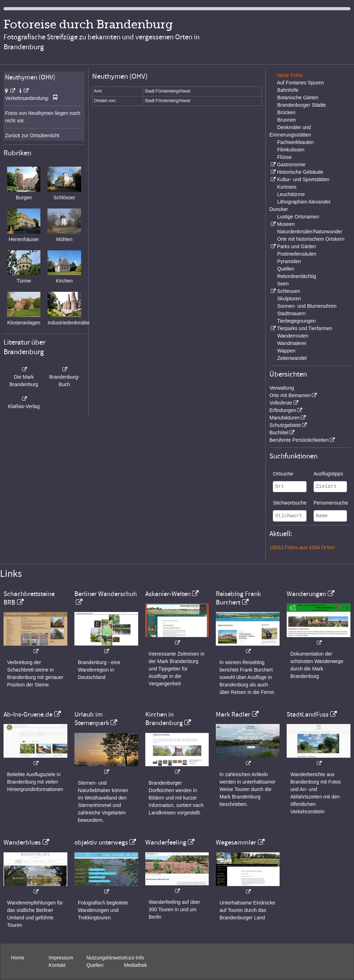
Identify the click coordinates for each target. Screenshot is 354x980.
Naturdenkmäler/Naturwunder (310, 232)
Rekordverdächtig (297, 276)
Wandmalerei (292, 343)
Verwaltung (282, 388)
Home (18, 958)
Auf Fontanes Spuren (300, 83)
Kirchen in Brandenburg (164, 719)
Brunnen (286, 120)
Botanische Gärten (298, 98)
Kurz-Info (134, 958)
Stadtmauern (291, 313)
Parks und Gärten (297, 246)
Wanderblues (22, 842)
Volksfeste (281, 403)
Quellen (286, 269)
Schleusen (289, 291)
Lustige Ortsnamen (298, 217)
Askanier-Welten (168, 594)
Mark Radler (233, 714)
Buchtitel (279, 433)
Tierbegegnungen (296, 321)
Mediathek (136, 965)
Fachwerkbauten (296, 142)
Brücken (286, 112)
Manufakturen (285, 418)
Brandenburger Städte (302, 105)
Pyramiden (289, 261)
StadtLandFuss (308, 714)
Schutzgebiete (285, 425)
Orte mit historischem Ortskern (311, 239)
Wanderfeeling (166, 842)
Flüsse (284, 157)
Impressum (61, 958)
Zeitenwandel (292, 358)
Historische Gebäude (300, 172)
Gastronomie (291, 165)
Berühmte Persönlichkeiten (299, 440)
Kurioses (287, 187)
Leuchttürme (291, 194)
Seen (283, 284)
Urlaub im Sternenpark (92, 719)
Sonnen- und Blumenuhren (307, 306)
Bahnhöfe (288, 90)
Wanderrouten (293, 336)
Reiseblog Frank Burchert (238, 598)
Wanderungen (306, 594)
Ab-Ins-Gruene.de (28, 714)
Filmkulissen (291, 150)
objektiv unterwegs (101, 842)
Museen (286, 224)
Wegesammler (236, 842)
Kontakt (57, 965)
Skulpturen (289, 299)
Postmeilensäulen (297, 254)
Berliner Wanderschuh (106, 594)
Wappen (286, 351)
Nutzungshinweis (105, 958)
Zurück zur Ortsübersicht (32, 135)
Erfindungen (283, 410)
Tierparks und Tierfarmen (304, 328)
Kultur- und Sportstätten (303, 179)
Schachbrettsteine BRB (29, 598)
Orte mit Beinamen (290, 395)
